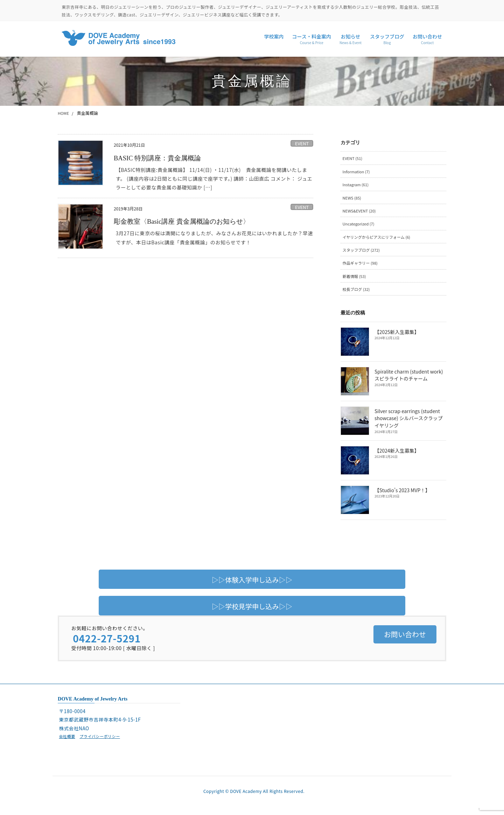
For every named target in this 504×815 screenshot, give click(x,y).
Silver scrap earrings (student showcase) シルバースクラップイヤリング (410, 424)
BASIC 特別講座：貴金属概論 (160, 158)
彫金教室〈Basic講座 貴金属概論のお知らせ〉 (185, 221)
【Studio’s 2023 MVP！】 (402, 496)
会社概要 (68, 742)
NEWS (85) (353, 199)
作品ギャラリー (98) (362, 267)
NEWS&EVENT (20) (361, 213)
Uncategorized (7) (360, 226)
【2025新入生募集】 (396, 337)
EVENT (302, 143)
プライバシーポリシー (103, 742)
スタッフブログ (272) (363, 254)
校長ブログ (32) (357, 294)
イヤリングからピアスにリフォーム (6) (379, 240)
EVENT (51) (353, 158)
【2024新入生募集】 (396, 456)
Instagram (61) (357, 186)
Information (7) (357, 172)
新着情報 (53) (355, 281)
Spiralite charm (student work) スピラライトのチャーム (408, 381)
